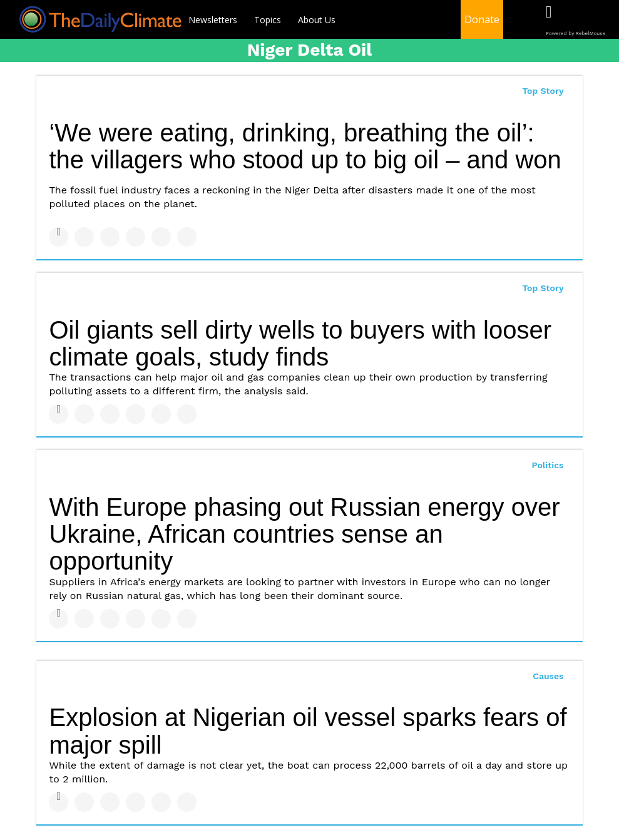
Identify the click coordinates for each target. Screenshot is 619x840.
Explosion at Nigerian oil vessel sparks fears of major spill (308, 731)
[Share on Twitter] (84, 237)
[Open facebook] (549, 20)
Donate (482, 19)
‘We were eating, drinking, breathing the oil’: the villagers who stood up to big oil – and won (305, 146)
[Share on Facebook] (59, 237)
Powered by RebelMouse (576, 33)
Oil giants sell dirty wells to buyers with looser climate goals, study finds (300, 343)
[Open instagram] (600, 20)
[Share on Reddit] (187, 237)
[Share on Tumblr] (136, 237)
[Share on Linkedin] (110, 237)
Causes (548, 676)
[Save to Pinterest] (161, 237)
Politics (548, 465)
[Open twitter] (574, 20)
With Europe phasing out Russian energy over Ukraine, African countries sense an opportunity (304, 534)
